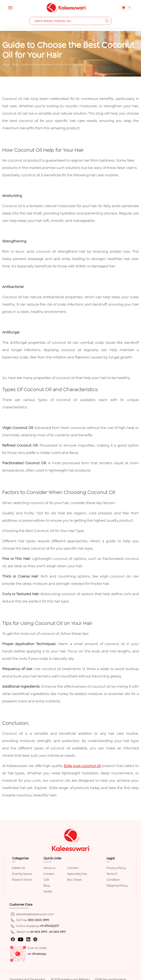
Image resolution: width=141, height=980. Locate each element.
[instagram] (35, 939)
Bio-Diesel (74, 880)
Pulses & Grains (22, 880)
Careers (49, 874)
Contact (73, 868)
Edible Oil (18, 868)
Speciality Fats (77, 874)
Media (48, 891)
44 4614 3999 (39, 932)
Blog (15, 64)
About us (49, 868)
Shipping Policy (117, 886)
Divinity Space (22, 874)
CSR (46, 880)
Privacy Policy (116, 868)
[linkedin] (28, 939)
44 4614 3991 (57, 932)
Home (6, 64)
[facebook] (13, 939)
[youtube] (21, 939)
